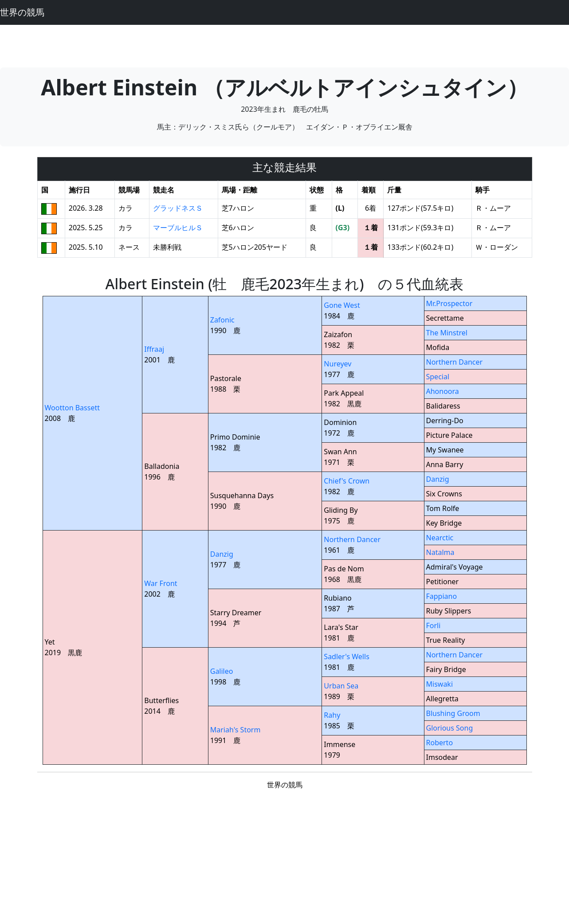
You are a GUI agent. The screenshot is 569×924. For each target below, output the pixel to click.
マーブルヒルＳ (178, 228)
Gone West (342, 305)
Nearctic (440, 538)
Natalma (440, 552)
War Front (161, 583)
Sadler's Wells (346, 657)
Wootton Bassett (72, 408)
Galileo (222, 671)
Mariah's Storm (235, 730)
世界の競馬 (22, 12)
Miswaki (440, 684)
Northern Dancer (455, 362)
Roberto (440, 743)
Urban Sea (341, 686)
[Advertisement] (285, 45)
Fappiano (442, 596)
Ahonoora (443, 391)
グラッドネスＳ (178, 208)
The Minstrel (447, 333)
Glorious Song (450, 728)
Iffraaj (154, 349)
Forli (434, 625)
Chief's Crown (347, 481)
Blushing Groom (453, 713)
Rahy (332, 715)
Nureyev (337, 364)
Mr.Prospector (449, 303)
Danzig (438, 479)
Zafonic (222, 320)
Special (438, 377)
